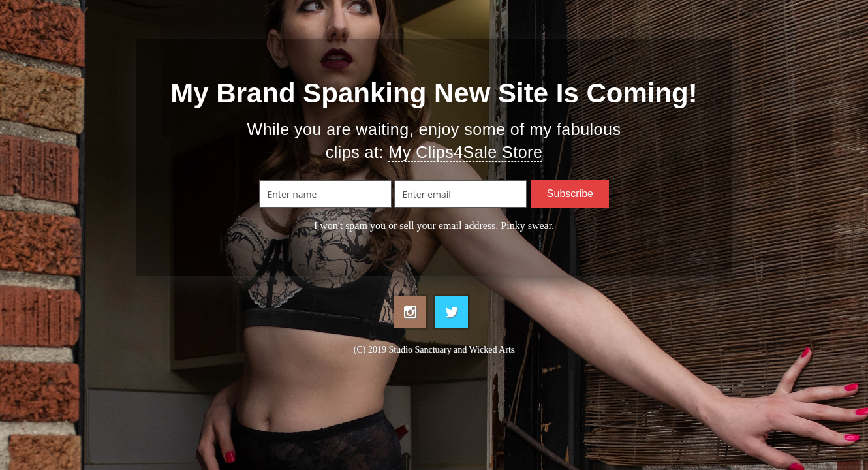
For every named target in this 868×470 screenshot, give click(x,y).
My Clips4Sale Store (465, 152)
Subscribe (570, 194)
